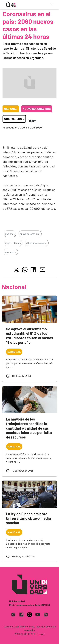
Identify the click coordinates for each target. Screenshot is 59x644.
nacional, (10, 234)
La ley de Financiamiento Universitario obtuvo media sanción (28, 518)
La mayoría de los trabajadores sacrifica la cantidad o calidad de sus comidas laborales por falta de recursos (29, 428)
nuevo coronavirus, (30, 234)
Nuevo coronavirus (37, 109)
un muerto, (11, 252)
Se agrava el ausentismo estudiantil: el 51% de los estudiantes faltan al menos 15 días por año (29, 336)
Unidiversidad (14, 119)
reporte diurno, (13, 243)
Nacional (11, 109)
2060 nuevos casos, (37, 243)
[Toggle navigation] (53, 4)
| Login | (41, 634)
